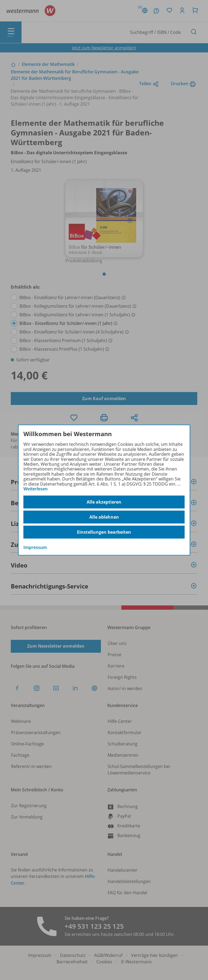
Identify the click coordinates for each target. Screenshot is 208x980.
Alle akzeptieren (104, 502)
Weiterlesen (36, 489)
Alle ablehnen (104, 517)
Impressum (35, 548)
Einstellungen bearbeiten (104, 532)
